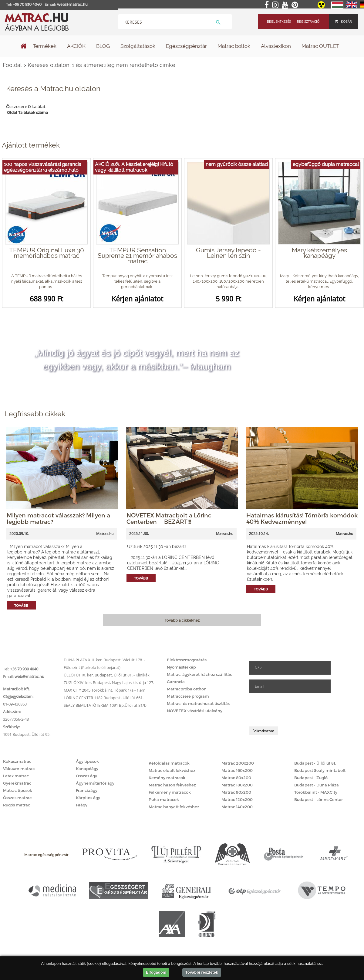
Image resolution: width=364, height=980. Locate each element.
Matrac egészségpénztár (46, 855)
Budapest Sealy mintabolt (320, 770)
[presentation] (295, 710)
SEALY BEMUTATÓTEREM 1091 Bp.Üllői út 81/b (105, 705)
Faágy (82, 805)
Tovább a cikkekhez (182, 620)
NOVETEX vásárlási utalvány (195, 711)
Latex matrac (16, 776)
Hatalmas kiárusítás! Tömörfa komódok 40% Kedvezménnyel (302, 518)
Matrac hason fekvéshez (172, 785)
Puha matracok (164, 799)
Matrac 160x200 (237, 770)
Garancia (176, 682)
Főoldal (12, 65)
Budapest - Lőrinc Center (318, 799)
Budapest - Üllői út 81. (315, 763)
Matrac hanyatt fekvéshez (174, 807)
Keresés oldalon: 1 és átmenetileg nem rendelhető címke (101, 65)
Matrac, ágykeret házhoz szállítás (199, 674)
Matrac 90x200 (236, 792)
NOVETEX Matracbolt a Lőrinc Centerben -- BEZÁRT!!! (169, 518)
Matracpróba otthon (187, 689)
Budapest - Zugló (311, 778)
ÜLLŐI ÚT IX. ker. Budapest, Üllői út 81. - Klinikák (107, 675)
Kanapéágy (87, 769)
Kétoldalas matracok (169, 763)
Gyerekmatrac (17, 783)
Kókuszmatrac (17, 761)
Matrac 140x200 (237, 807)
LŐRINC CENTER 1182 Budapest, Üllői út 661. (104, 698)
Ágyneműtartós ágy (95, 783)
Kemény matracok (167, 778)
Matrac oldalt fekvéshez (172, 770)
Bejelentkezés (279, 21)
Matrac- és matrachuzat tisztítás (198, 703)
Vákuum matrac (19, 769)
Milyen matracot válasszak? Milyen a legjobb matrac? (58, 518)
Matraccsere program (188, 696)
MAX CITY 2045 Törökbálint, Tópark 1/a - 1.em (104, 690)
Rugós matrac (17, 805)
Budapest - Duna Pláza (317, 785)
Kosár (343, 21)
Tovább (21, 605)
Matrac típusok (18, 790)
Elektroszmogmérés (187, 660)
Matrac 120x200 (237, 799)
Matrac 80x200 (236, 778)
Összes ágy (86, 776)
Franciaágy (87, 790)
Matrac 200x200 (238, 763)
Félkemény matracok (170, 792)
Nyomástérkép (181, 667)
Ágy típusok (87, 761)
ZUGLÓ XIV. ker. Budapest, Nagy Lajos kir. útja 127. (109, 683)
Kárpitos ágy (88, 798)
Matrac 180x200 (237, 785)
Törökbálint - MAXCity (316, 792)
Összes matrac (17, 798)
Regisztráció (308, 21)
